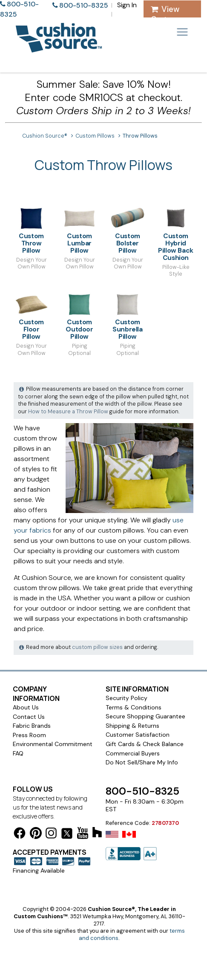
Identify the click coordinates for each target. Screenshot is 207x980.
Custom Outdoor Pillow (79, 316)
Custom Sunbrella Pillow (128, 316)
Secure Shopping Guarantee (145, 716)
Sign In (127, 5)
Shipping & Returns (132, 726)
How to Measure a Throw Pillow (68, 412)
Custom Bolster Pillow (128, 230)
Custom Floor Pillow (31, 316)
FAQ (18, 753)
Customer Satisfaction (138, 735)
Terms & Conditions (134, 707)
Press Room (29, 735)
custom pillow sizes (97, 647)
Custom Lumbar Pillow (79, 230)
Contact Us (29, 717)
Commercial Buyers (133, 753)
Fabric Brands (32, 726)
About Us (26, 707)
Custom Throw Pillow (31, 230)
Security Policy (126, 698)
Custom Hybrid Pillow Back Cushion (176, 234)
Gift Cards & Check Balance (145, 744)
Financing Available (39, 870)
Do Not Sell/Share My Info (142, 762)
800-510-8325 (84, 5)
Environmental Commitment (53, 744)
